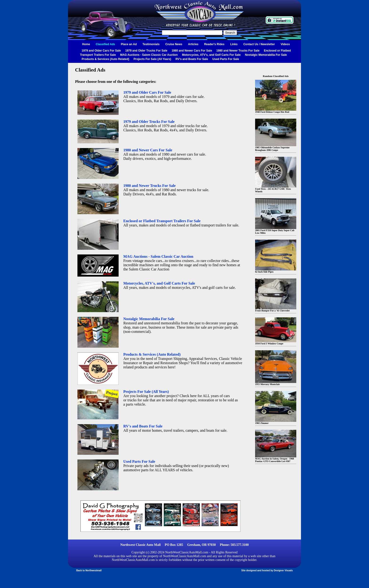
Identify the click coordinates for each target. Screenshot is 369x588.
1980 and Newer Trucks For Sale (238, 51)
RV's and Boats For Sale (192, 59)
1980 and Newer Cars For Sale (192, 51)
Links (234, 44)
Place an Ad (129, 44)
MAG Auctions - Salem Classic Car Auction (149, 55)
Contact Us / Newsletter (259, 44)
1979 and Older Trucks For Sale (146, 51)
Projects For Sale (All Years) (152, 59)
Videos (285, 44)
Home (86, 44)
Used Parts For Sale (226, 59)
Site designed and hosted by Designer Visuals (267, 570)
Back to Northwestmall (89, 570)
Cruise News (174, 44)
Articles (193, 44)
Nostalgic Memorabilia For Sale (266, 55)
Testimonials (151, 44)
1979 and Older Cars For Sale (101, 51)
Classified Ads (105, 44)
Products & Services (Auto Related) (105, 59)
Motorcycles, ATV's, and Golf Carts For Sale (211, 55)
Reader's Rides (214, 44)
